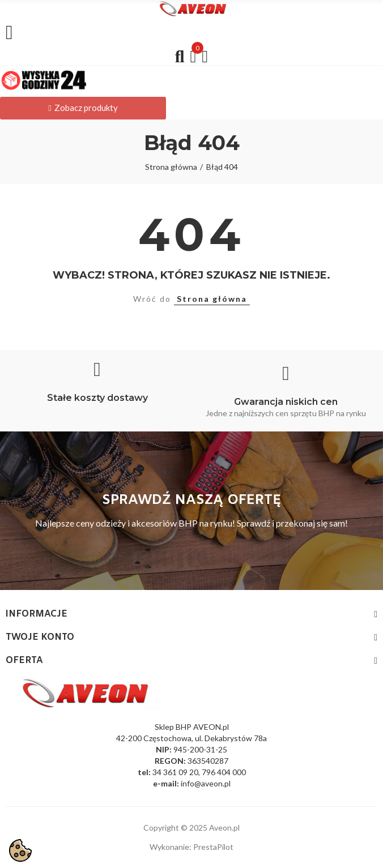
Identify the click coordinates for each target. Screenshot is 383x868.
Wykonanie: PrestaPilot (191, 847)
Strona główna (212, 299)
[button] (83, 108)
